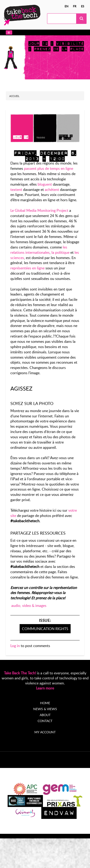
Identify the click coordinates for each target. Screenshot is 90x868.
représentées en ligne (27, 268)
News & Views (45, 709)
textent (16, 190)
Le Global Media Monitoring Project (39, 210)
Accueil (14, 96)
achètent (52, 190)
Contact (45, 721)
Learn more (45, 688)
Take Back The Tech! (20, 673)
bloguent (45, 184)
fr (75, 6)
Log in (15, 646)
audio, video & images (29, 606)
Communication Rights (45, 629)
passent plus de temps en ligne (49, 168)
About (45, 715)
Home (45, 703)
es (83, 6)
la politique (60, 252)
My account (45, 732)
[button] (9, 32)
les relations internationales (39, 250)
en (66, 6)
